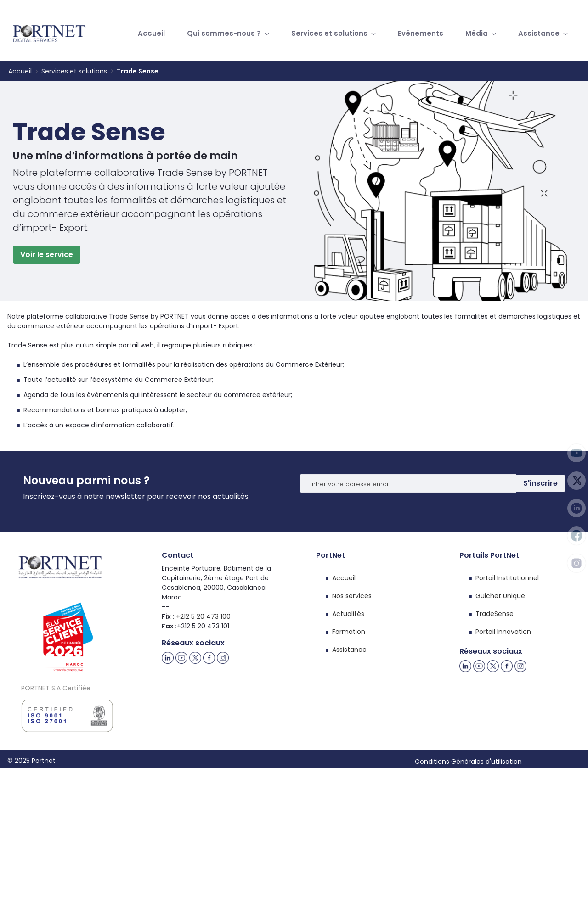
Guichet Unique (500, 596)
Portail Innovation (503, 632)
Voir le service (47, 255)
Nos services (352, 596)
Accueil (344, 578)
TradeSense (495, 614)
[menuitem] (151, 34)
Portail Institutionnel (507, 578)
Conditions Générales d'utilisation (468, 762)
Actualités (348, 614)
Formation (349, 632)
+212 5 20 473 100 (203, 616)
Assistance (349, 650)
